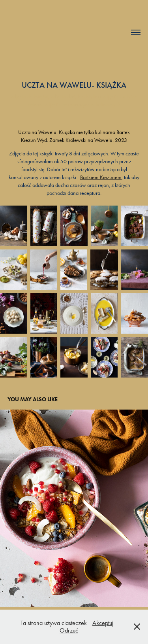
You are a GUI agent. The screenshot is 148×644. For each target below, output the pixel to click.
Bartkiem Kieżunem (101, 177)
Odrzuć (69, 630)
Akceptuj (103, 623)
